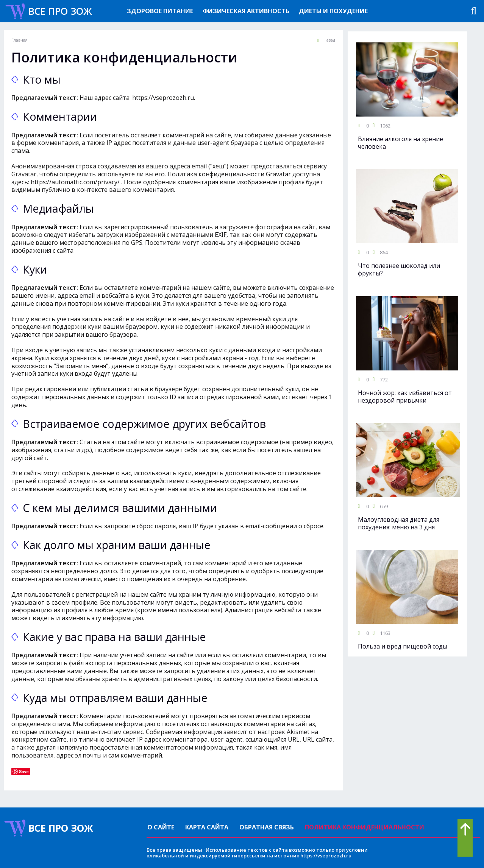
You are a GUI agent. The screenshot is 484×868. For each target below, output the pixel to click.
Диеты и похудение (333, 11)
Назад (326, 40)
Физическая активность (246, 11)
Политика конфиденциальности (365, 827)
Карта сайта (207, 827)
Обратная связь (267, 827)
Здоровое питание (160, 11)
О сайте (161, 827)
